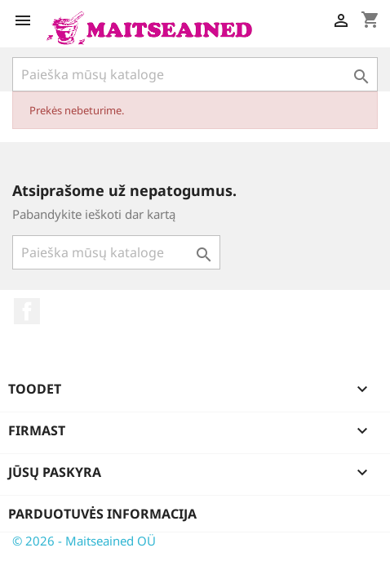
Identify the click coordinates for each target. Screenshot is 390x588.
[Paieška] (195, 74)
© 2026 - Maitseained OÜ (84, 541)
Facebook (27, 311)
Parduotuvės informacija (102, 514)
